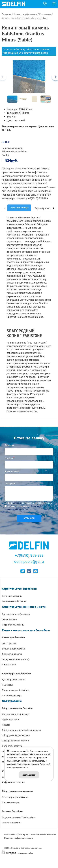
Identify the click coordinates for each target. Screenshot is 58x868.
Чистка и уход (9, 665)
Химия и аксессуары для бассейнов (26, 630)
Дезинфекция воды (12, 654)
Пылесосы (7, 685)
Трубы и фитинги (11, 719)
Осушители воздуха (12, 746)
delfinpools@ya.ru (29, 562)
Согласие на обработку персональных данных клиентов (30, 834)
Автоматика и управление (15, 714)
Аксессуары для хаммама (15, 797)
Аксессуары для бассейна (16, 674)
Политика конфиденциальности (19, 838)
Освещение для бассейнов (15, 741)
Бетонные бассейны (12, 596)
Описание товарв (19, 208)
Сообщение (10, 484)
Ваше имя (9, 445)
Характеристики (43, 208)
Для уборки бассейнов (14, 680)
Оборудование (12, 701)
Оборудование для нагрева (16, 735)
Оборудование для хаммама (17, 791)
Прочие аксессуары (12, 695)
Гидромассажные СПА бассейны (19, 817)
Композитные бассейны (14, 601)
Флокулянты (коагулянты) (16, 659)
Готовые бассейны (12, 811)
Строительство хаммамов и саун (24, 607)
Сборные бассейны (12, 823)
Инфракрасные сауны (13, 625)
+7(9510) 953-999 (29, 555)
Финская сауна (10, 619)
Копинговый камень (25, 14)
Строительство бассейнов (19, 589)
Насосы (6, 725)
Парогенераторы (11, 802)
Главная (7, 14)
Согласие (17, 503)
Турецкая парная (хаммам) (16, 614)
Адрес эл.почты (12, 471)
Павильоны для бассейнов (16, 690)
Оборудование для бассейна (18, 708)
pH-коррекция (9, 643)
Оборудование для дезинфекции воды (21, 730)
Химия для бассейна (13, 637)
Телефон (9, 458)
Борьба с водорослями (14, 649)
